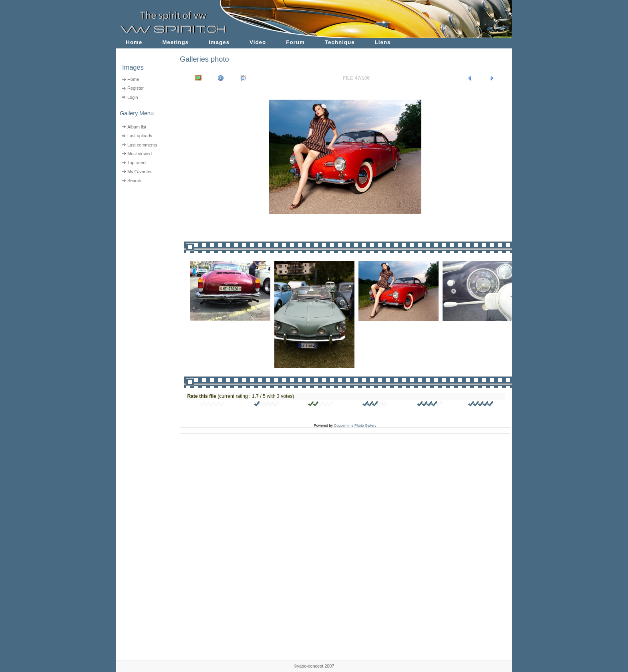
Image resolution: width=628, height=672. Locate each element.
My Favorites (140, 172)
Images (219, 42)
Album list (137, 127)
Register (136, 88)
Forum (295, 42)
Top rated (137, 162)
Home (134, 42)
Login (133, 97)
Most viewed (140, 154)
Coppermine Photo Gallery (355, 425)
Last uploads (140, 136)
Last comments (142, 145)
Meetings (175, 42)
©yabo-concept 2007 (314, 666)
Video (258, 42)
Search (134, 181)
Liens (383, 42)
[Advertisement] (143, 236)
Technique (340, 42)
